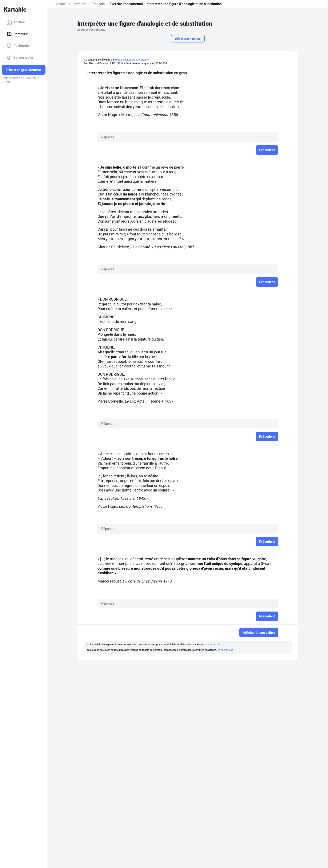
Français (98, 4)
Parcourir (17, 34)
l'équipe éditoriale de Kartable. (132, 60)
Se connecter (20, 58)
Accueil (16, 22)
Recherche (18, 46)
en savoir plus (213, 645)
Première (79, 4)
